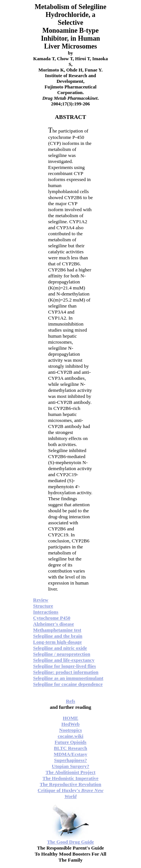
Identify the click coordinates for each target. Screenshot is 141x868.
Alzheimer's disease (54, 624)
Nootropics (70, 730)
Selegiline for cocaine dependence (68, 684)
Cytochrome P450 (52, 618)
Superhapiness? (70, 760)
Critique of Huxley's (70, 793)
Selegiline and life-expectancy (64, 660)
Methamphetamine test (57, 630)
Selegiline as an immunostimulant (68, 678)
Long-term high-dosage (58, 642)
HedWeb (70, 724)
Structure (43, 606)
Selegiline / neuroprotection (62, 654)
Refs (70, 701)
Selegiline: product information (66, 672)
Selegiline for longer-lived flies (64, 666)
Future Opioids (70, 742)
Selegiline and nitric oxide (60, 648)
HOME (70, 718)
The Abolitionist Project (70, 772)
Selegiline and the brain (58, 636)
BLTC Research (70, 748)
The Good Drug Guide (70, 842)
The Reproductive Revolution (71, 784)
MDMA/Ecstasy (70, 754)
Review (41, 600)
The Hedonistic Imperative (70, 778)
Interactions (46, 612)
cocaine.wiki (70, 736)
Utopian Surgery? (70, 766)
